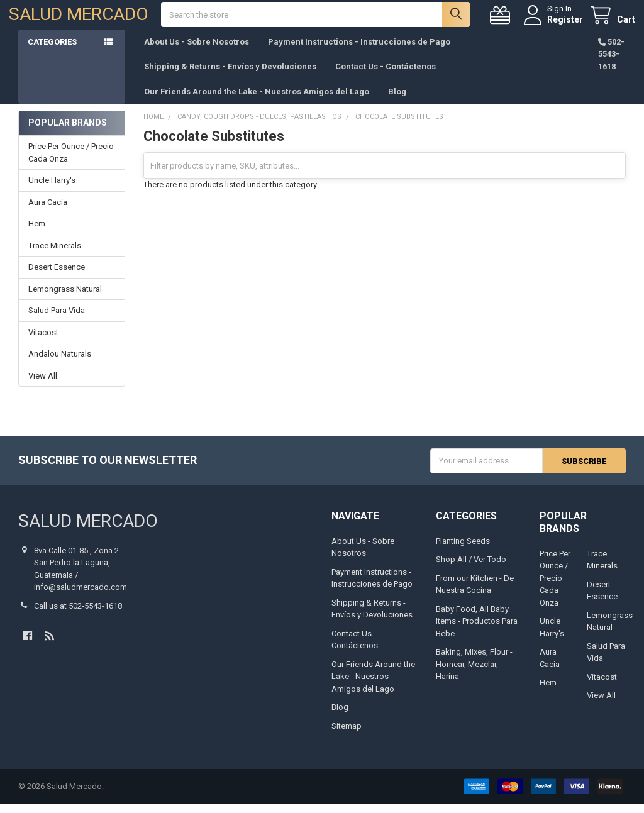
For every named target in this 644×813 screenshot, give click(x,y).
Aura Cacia (48, 212)
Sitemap (347, 735)
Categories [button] (52, 51)
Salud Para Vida (57, 320)
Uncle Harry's (52, 190)
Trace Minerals (55, 255)
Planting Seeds (463, 550)
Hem (37, 234)
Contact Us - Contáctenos (386, 76)
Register (556, 24)
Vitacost (43, 342)
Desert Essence (57, 277)
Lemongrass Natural (65, 298)
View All (43, 385)
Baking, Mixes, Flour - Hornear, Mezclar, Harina (474, 673)
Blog (397, 101)
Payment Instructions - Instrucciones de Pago (359, 51)
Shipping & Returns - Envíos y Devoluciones (230, 76)
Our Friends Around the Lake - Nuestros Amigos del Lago (257, 101)
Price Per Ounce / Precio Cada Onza (71, 163)
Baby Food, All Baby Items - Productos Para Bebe (477, 631)
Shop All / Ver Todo (471, 569)
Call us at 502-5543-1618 (78, 615)
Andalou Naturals (60, 364)
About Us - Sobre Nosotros (197, 51)
